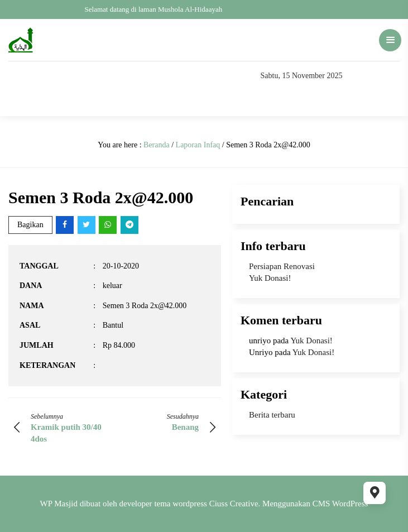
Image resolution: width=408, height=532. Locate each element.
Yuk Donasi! (270, 278)
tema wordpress (181, 504)
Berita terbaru (272, 415)
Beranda (157, 145)
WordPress (350, 504)
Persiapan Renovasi (282, 266)
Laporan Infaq (198, 145)
